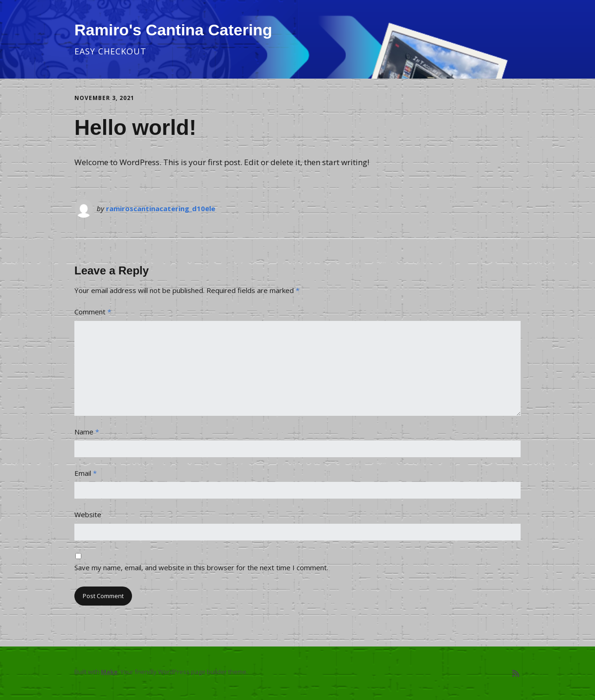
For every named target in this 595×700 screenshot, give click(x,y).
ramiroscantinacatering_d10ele (161, 208)
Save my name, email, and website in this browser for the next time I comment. (201, 567)
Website (88, 514)
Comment (93, 312)
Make (109, 672)
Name (87, 432)
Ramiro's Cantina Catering (173, 30)
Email (86, 473)
